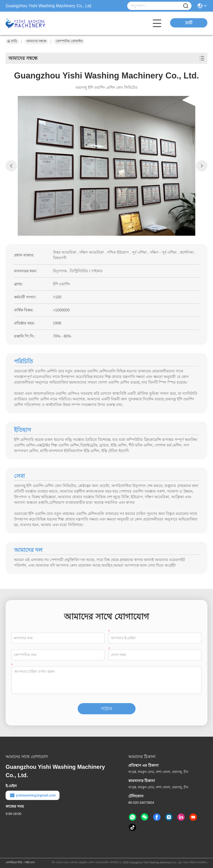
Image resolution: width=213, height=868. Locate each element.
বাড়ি (12, 41)
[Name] (186, 6)
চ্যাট (189, 23)
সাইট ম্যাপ (30, 862)
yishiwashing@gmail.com (33, 795)
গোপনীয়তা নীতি (14, 862)
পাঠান (106, 709)
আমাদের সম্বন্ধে (37, 41)
